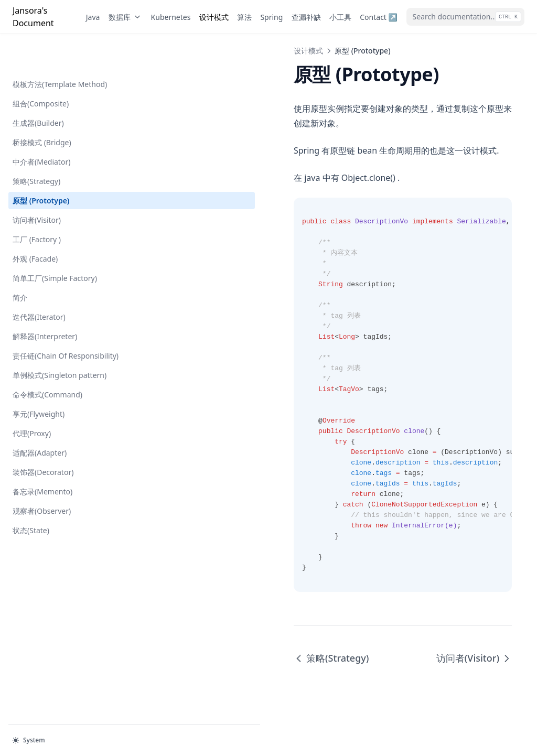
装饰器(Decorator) (43, 450)
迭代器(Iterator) (39, 283)
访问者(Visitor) (37, 186)
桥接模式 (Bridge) (42, 109)
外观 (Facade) (35, 225)
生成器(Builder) (38, 89)
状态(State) (31, 508)
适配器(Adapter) (40, 430)
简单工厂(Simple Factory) (55, 245)
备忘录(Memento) (42, 469)
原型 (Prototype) (41, 167)
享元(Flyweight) (39, 391)
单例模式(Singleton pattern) (60, 353)
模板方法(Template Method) (60, 51)
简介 (20, 264)
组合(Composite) (41, 70)
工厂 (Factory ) (37, 206)
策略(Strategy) (36, 148)
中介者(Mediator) (41, 128)
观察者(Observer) (42, 488)
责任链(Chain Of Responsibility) (40, 328)
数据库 (125, 17)
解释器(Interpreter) (45, 303)
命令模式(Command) (47, 372)
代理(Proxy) (32, 411)
